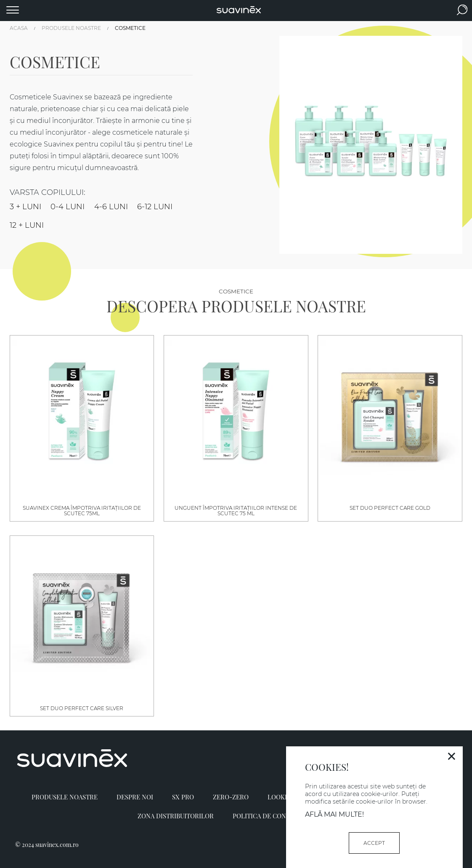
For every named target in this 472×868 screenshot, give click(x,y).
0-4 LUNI (68, 207)
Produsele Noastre (65, 797)
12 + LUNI (27, 225)
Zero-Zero (231, 797)
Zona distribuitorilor (176, 816)
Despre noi (135, 797)
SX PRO (183, 797)
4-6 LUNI (111, 207)
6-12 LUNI (155, 207)
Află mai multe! (334, 814)
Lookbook (285, 797)
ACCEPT (374, 843)
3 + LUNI (25, 207)
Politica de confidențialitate (284, 816)
